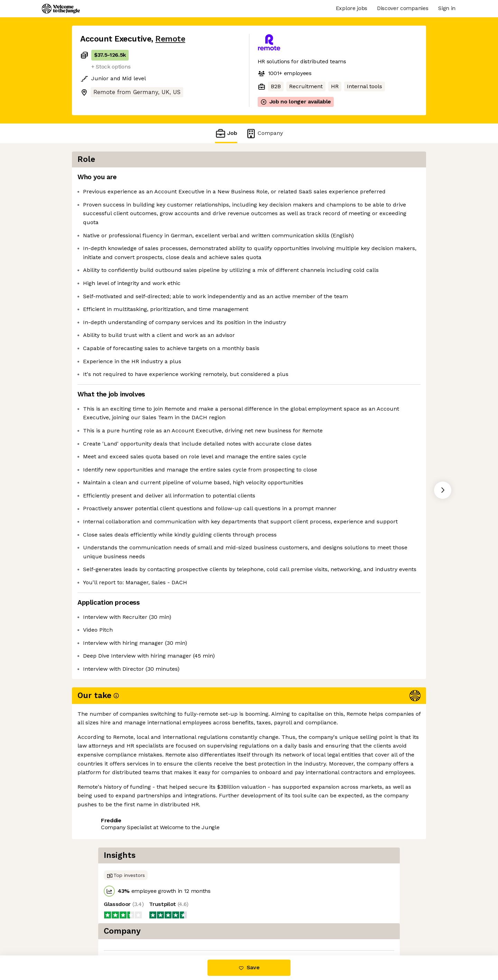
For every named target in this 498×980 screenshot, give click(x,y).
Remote (170, 39)
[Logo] (61, 9)
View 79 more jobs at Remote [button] (168, 926)
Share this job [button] (99, 926)
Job (226, 133)
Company (264, 133)
